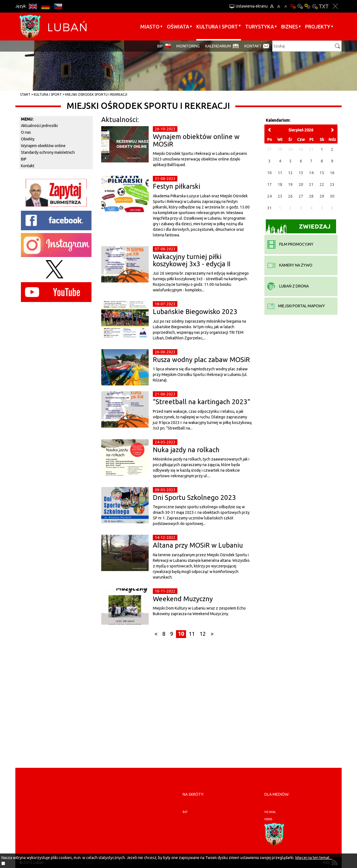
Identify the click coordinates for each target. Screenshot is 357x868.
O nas (26, 132)
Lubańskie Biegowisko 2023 (195, 312)
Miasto (150, 27)
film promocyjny (290, 244)
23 (332, 184)
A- (286, 6)
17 (269, 184)
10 (181, 634)
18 (280, 184)
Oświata (178, 27)
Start (25, 94)
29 (322, 196)
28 (311, 196)
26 (290, 196)
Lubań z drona (288, 286)
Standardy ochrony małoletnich (48, 152)
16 (332, 173)
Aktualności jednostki (39, 126)
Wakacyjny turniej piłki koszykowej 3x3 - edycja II (192, 260)
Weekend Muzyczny (183, 599)
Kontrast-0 (300, 6)
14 (311, 173)
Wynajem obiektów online (43, 146)
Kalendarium (218, 46)
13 (301, 173)
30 (332, 196)
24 (269, 196)
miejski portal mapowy (296, 306)
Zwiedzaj (298, 228)
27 (301, 196)
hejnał (270, 812)
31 (269, 208)
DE (45, 6)
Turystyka (260, 27)
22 (322, 184)
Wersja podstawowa (293, 6)
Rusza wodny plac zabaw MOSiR (201, 360)
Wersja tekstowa (324, 6)
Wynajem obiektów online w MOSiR (196, 140)
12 (203, 634)
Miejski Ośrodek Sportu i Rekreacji (96, 94)
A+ (272, 6)
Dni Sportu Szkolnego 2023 (194, 497)
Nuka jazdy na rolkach (186, 450)
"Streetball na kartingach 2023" (202, 402)
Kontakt (253, 46)
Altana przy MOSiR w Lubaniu (198, 545)
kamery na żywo (290, 265)
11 (192, 634)
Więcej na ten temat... (313, 858)
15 (322, 173)
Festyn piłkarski (177, 186)
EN (33, 6)
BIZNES (290, 27)
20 (301, 184)
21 (311, 184)
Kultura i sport (217, 27)
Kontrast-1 (307, 6)
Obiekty (28, 139)
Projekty (318, 27)
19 (290, 184)
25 (280, 196)
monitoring (188, 46)
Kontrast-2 (315, 6)
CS (58, 6)
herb (268, 819)
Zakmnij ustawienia (335, 6)
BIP (160, 46)
